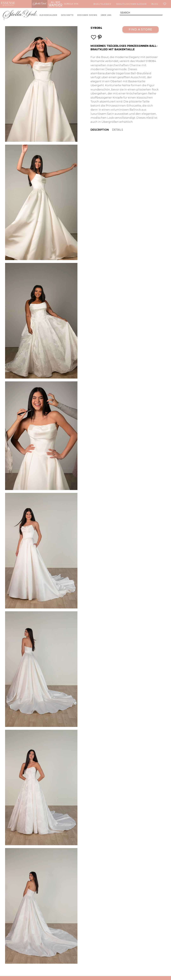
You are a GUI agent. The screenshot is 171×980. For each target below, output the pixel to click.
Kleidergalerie (49, 15)
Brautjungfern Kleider (131, 4)
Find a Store (141, 29)
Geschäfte (67, 15)
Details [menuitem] (118, 130)
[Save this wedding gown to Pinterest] (100, 37)
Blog (155, 4)
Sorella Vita (71, 4)
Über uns (106, 15)
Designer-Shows (87, 15)
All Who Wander (55, 4)
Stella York (40, 4)
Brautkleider (102, 4)
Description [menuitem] (100, 130)
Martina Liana (24, 4)
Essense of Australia (8, 4)
